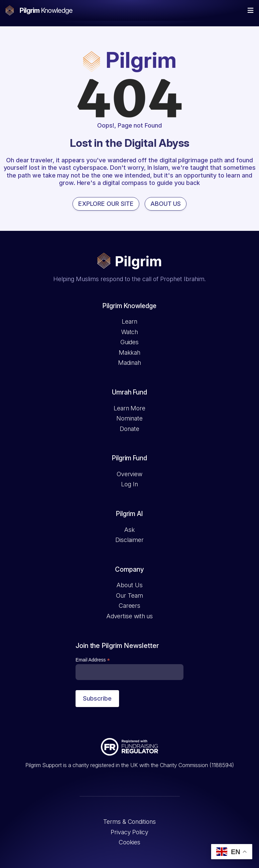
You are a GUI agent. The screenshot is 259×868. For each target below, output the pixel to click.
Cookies (129, 842)
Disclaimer (129, 540)
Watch (130, 332)
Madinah (129, 363)
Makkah (129, 352)
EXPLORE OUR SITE (106, 204)
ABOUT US (166, 204)
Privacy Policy (129, 832)
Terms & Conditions (129, 822)
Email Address (93, 660)
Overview (129, 474)
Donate (129, 429)
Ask (129, 530)
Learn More (129, 408)
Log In (129, 484)
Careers (129, 606)
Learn (129, 321)
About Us (129, 585)
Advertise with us (129, 616)
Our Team (129, 595)
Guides (129, 342)
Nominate (129, 418)
